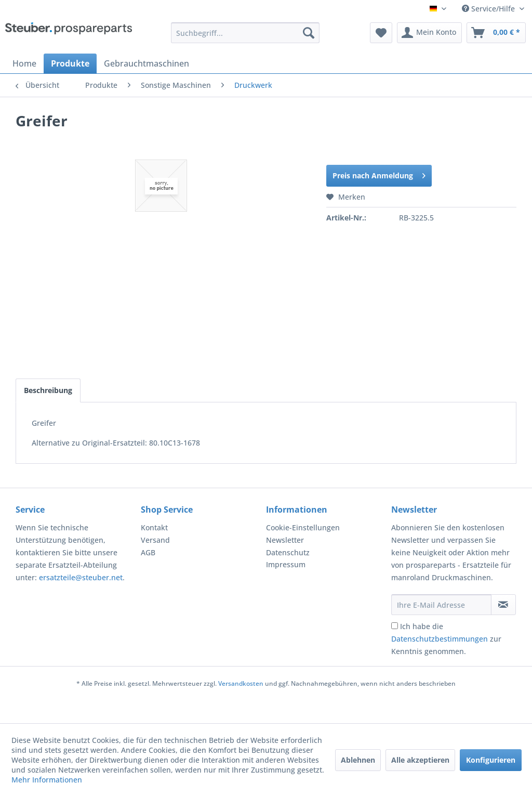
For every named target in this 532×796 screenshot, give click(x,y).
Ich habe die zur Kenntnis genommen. (446, 639)
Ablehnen (358, 760)
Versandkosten (241, 683)
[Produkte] (70, 63)
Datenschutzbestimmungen (440, 639)
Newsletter (285, 540)
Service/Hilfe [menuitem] (489, 9)
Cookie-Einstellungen (303, 527)
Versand (155, 540)
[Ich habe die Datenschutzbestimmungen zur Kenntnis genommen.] (395, 626)
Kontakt (154, 527)
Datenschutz (288, 552)
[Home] (24, 63)
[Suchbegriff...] (245, 33)
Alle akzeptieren (420, 760)
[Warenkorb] (496, 33)
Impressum (286, 564)
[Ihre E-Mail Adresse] (441, 605)
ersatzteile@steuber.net (81, 577)
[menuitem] (245, 33)
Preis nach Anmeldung (379, 174)
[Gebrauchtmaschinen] (147, 63)
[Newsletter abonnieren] (503, 605)
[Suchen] (309, 33)
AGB (148, 552)
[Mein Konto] (429, 33)
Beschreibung (48, 390)
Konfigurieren (491, 760)
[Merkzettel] (381, 33)
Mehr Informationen (47, 780)
